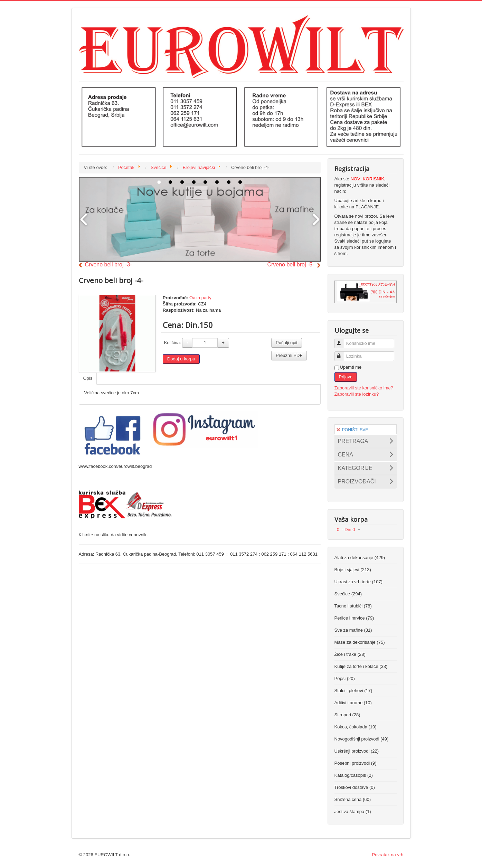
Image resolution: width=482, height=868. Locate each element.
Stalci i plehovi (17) (353, 691)
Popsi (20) (345, 678)
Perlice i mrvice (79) (354, 618)
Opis (88, 378)
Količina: (173, 343)
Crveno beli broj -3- (108, 265)
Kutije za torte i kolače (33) (361, 666)
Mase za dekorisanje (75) (360, 642)
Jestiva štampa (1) (353, 812)
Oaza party (200, 298)
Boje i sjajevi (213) (353, 570)
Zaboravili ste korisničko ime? (364, 388)
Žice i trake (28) (350, 654)
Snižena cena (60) (353, 799)
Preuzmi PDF (289, 355)
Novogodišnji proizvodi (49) (362, 739)
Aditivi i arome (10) (353, 703)
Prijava (346, 377)
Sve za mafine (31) (353, 630)
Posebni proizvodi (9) (356, 763)
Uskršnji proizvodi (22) (357, 751)
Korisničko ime (342, 341)
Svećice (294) (348, 594)
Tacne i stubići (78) (353, 606)
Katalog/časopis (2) (354, 775)
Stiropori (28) (347, 715)
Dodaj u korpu (181, 359)
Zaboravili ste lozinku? (357, 394)
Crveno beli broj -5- (291, 265)
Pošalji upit (287, 343)
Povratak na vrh (388, 855)
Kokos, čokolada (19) (356, 727)
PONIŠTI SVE (352, 430)
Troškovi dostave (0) (355, 787)
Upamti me (351, 367)
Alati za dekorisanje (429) (360, 558)
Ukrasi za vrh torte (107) (358, 582)
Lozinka (342, 353)
